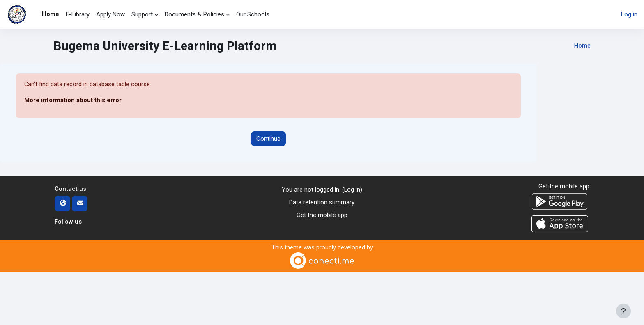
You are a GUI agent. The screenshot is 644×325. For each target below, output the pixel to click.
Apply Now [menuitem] (110, 14)
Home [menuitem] (51, 14)
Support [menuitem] (142, 14)
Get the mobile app (322, 215)
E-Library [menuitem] (78, 14)
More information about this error (73, 101)
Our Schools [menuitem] (253, 14)
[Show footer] (623, 311)
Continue (268, 139)
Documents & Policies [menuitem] (194, 14)
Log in (629, 14)
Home (582, 46)
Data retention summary (322, 202)
